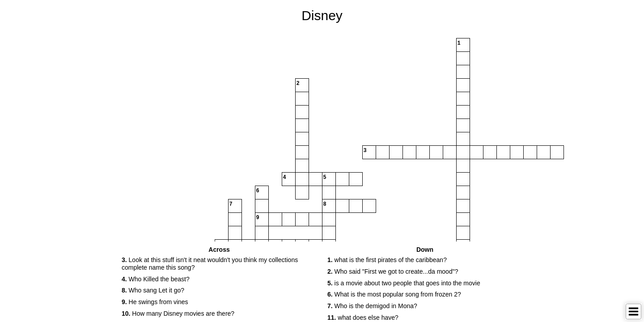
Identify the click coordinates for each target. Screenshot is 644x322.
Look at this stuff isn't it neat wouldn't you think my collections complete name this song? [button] (210, 264)
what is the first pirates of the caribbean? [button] (387, 260)
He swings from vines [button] (155, 302)
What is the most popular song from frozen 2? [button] (394, 294)
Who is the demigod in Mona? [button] (372, 306)
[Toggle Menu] (633, 311)
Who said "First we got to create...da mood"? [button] (393, 271)
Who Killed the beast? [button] (156, 279)
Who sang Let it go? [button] (153, 290)
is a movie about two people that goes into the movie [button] (404, 283)
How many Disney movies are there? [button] (178, 314)
